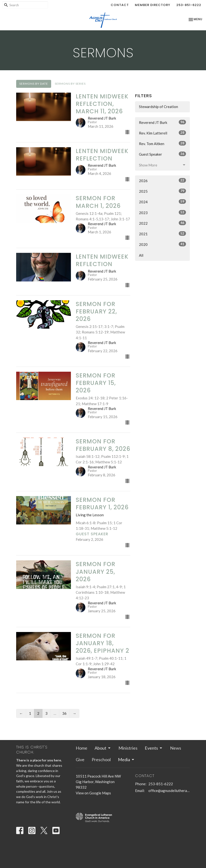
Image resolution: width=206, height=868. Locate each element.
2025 (162, 191)
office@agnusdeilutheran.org (169, 791)
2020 (162, 244)
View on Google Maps (93, 793)
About (103, 748)
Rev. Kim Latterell (162, 133)
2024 (162, 202)
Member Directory (153, 5)
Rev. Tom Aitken (162, 143)
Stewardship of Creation (158, 107)
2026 (162, 180)
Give (80, 759)
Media (126, 759)
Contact (120, 5)
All (141, 255)
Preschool (101, 759)
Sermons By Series (70, 84)
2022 (162, 223)
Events (154, 748)
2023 (162, 212)
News (176, 748)
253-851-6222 (189, 5)
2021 (162, 234)
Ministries (128, 748)
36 (64, 713)
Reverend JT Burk (162, 122)
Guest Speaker (162, 154)
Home (82, 748)
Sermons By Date (34, 84)
